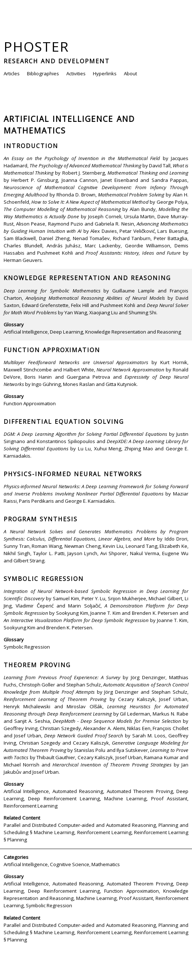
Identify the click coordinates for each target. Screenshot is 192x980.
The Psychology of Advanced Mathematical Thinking (85, 166)
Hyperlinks (105, 73)
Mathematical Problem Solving (131, 195)
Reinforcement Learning (31, 806)
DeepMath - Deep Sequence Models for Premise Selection (117, 721)
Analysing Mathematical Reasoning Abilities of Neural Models (95, 298)
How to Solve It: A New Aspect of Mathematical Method (90, 202)
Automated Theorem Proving (140, 791)
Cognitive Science (70, 864)
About (130, 73)
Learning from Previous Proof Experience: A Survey (62, 677)
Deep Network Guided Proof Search (84, 736)
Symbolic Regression (44, 579)
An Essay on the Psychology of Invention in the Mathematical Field (82, 158)
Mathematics (106, 864)
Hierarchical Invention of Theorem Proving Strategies (112, 765)
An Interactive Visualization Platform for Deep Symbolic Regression (76, 620)
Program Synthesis (41, 519)
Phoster (36, 46)
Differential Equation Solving (64, 422)
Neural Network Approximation (130, 370)
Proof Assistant (169, 798)
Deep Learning (66, 332)
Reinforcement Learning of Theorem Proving (55, 699)
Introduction (31, 146)
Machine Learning (125, 798)
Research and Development (57, 61)
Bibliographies (43, 73)
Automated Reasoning (78, 791)
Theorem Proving (37, 665)
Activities (76, 73)
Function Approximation (52, 350)
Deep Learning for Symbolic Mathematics (52, 291)
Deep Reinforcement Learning (64, 798)
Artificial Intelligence (26, 332)
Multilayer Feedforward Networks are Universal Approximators (76, 362)
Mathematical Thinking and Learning (148, 173)
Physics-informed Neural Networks (73, 474)
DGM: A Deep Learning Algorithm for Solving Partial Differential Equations (85, 434)
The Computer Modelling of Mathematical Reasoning (62, 209)
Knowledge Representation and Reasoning (87, 278)
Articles (12, 73)
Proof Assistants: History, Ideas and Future (133, 253)
